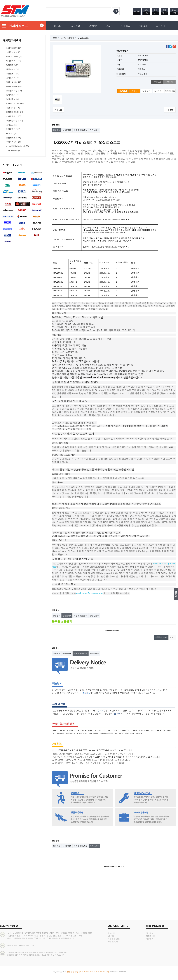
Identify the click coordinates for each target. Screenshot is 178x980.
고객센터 (161, 26)
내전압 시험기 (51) (14, 86)
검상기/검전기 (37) (14, 48)
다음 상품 (170, 110)
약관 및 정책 (113, 942)
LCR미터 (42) (12, 133)
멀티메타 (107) (12, 65)
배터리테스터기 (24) (15, 112)
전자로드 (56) (12, 125)
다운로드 (126, 26)
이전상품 (58, 110)
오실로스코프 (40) (14, 138)
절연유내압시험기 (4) (15, 103)
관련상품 (94, 130)
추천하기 (169, 82)
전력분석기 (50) (13, 78)
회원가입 (146, 11)
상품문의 (67, 130)
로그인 (137, 11)
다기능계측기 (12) (14, 61)
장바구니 (155, 11)
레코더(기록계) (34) (14, 56)
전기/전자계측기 (67, 38)
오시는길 (76, 26)
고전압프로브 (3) (13, 52)
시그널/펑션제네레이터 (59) (17, 146)
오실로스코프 (83, 38)
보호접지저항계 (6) (14, 91)
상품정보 (57, 130)
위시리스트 (157, 82)
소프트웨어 (102, 230)
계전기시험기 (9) (13, 108)
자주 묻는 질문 (114, 939)
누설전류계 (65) (13, 74)
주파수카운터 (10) (14, 142)
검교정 (109, 26)
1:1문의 (111, 936)
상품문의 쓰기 (161, 637)
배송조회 (174, 11)
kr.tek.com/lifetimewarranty (89, 593)
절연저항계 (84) (13, 99)
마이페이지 (165, 11)
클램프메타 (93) (13, 69)
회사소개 (58, 26)
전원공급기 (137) (13, 129)
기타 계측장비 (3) (13, 151)
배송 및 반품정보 (81, 130)
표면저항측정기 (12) (15, 121)
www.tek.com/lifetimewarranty (99, 377)
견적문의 (93, 26)
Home (54, 38)
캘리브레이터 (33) (14, 82)
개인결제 (143, 26)
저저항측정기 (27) (14, 116)
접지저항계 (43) (13, 95)
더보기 (172, 637)
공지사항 (111, 933)
